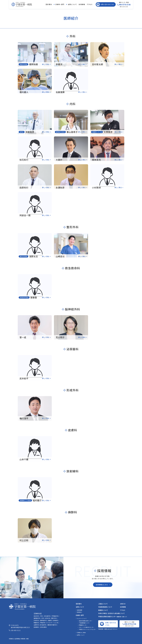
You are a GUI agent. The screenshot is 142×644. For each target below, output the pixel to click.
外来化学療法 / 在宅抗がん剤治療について (111, 613)
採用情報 (82, 4)
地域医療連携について (105, 607)
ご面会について (103, 604)
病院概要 (80, 610)
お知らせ (123, 604)
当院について (72, 4)
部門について (81, 635)
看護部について (103, 610)
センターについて (82, 618)
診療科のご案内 (81, 633)
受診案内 (49, 4)
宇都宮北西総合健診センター (113, 616)
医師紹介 (80, 612)
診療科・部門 (60, 4)
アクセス (90, 4)
